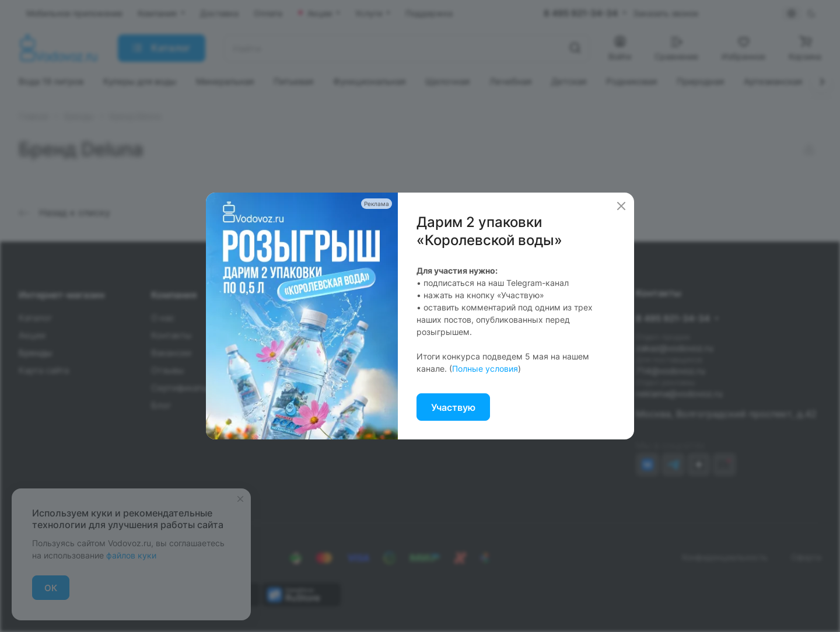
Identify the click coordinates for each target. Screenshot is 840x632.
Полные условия (485, 369)
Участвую (453, 407)
